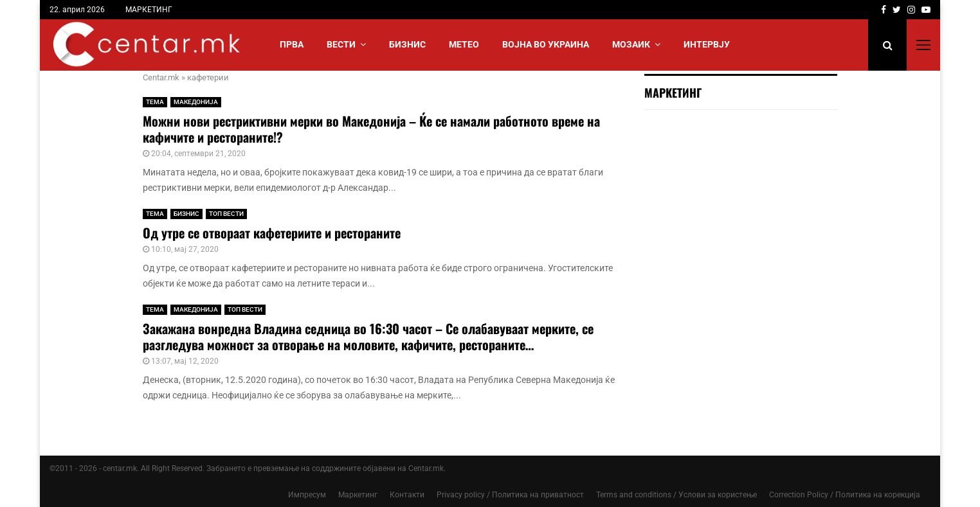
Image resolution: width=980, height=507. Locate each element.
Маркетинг (358, 495)
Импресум (307, 495)
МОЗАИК (631, 44)
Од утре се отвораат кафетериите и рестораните (272, 233)
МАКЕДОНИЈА (196, 102)
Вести (341, 44)
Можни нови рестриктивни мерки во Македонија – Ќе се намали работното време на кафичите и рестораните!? (371, 129)
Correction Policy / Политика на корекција (845, 495)
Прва (292, 44)
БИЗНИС (407, 44)
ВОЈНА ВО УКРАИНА (546, 44)
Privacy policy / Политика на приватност (510, 495)
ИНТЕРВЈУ (707, 44)
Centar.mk (161, 77)
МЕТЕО (464, 44)
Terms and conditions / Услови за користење (676, 495)
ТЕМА (155, 102)
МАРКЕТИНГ (149, 10)
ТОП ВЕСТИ (226, 214)
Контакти (407, 495)
